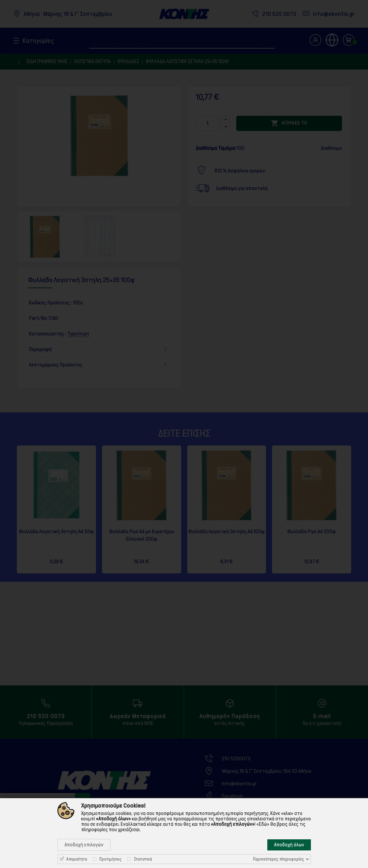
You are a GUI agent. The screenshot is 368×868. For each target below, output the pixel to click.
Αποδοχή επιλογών (84, 845)
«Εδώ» (263, 824)
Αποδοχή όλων (289, 845)
